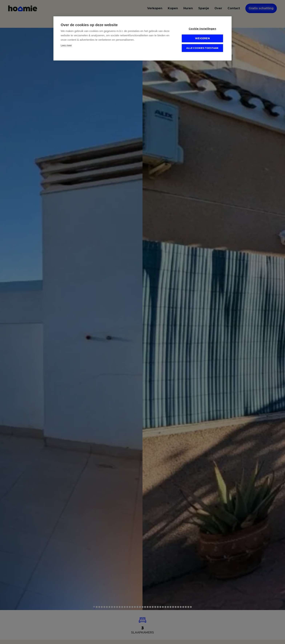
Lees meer (66, 45)
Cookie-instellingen (202, 29)
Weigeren (202, 38)
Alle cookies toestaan (202, 48)
